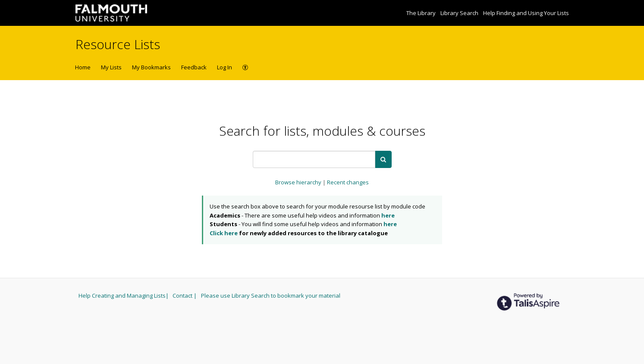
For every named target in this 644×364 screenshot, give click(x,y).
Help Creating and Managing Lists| (124, 296)
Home (83, 67)
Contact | (185, 296)
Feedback (194, 67)
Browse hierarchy (299, 182)
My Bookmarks (151, 67)
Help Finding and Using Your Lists (526, 13)
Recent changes (348, 182)
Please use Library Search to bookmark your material (271, 296)
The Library (422, 13)
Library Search (460, 13)
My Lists (111, 67)
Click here (224, 233)
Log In (225, 67)
